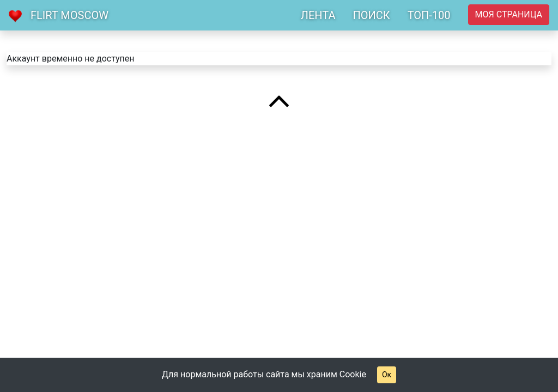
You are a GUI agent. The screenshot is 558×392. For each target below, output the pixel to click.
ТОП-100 (429, 15)
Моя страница (509, 14)
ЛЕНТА (318, 15)
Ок (387, 375)
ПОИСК (371, 15)
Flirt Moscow (69, 15)
